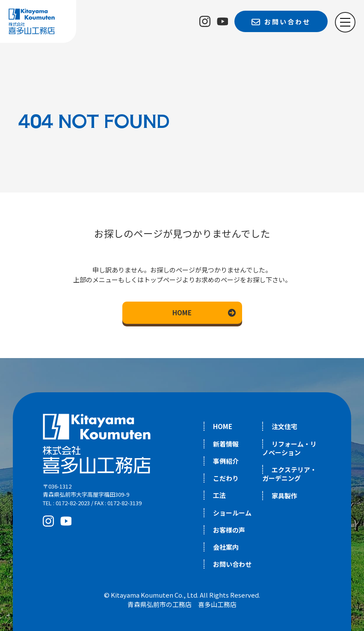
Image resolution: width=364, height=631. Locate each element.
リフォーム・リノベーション (289, 448)
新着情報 (226, 444)
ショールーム (232, 513)
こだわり (226, 478)
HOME (182, 313)
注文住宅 (284, 426)
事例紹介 (226, 461)
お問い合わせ (232, 564)
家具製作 (284, 496)
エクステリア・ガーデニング (289, 474)
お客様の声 (229, 530)
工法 (219, 495)
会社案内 (226, 547)
